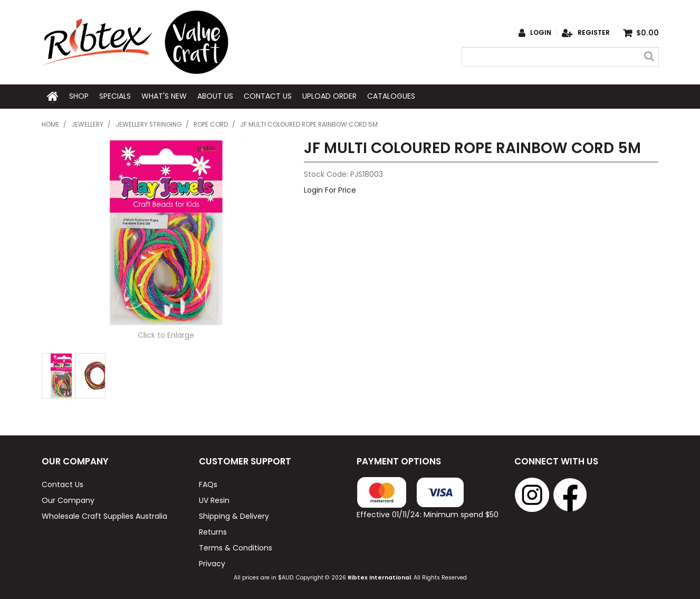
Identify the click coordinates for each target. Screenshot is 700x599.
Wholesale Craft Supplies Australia (104, 515)
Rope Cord (211, 123)
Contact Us (268, 96)
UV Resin (214, 499)
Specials (115, 96)
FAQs (208, 483)
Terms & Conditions (236, 547)
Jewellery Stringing (148, 123)
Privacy (212, 563)
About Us (215, 96)
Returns (213, 531)
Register (594, 33)
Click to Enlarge (166, 334)
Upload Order (329, 96)
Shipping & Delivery (234, 515)
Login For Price (330, 189)
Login (541, 33)
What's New (164, 96)
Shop (79, 96)
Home (53, 96)
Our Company (68, 499)
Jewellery (87, 123)
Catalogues (391, 96)
